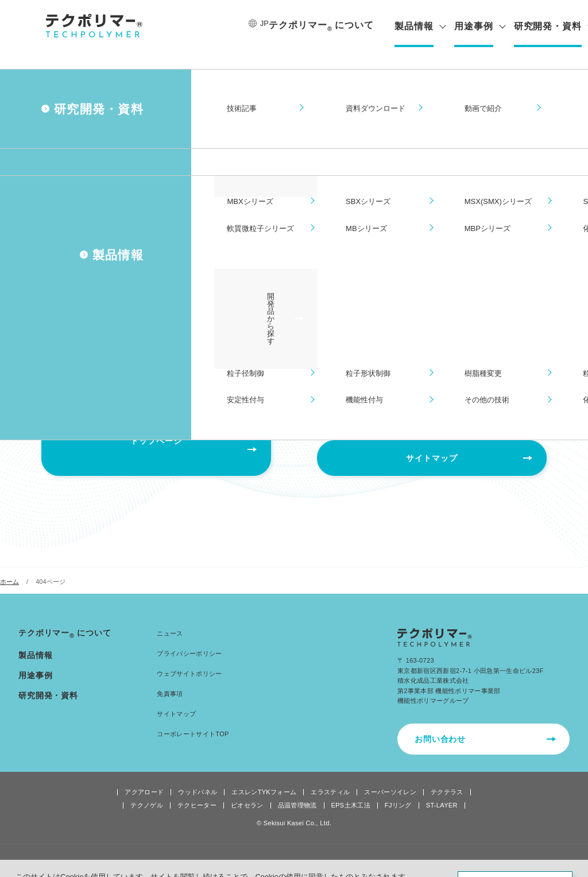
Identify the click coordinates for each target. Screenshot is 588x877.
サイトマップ (432, 441)
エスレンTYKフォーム (264, 775)
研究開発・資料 (543, 26)
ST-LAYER (442, 788)
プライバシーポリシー (189, 636)
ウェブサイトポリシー (189, 656)
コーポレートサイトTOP (193, 717)
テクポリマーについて (317, 26)
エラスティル (330, 775)
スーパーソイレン (390, 775)
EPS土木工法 (351, 788)
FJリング (398, 788)
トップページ (156, 441)
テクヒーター (197, 788)
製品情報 (410, 26)
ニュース (170, 616)
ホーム (9, 564)
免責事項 (170, 676)
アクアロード (144, 775)
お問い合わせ (440, 722)
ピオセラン (247, 788)
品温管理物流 (297, 788)
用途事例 (469, 26)
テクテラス (447, 775)
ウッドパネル (198, 775)
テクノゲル (147, 788)
